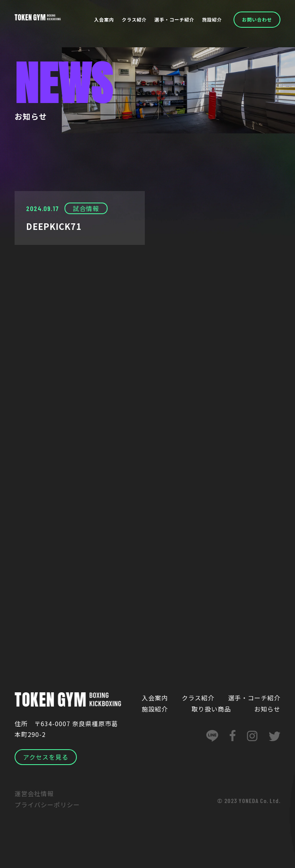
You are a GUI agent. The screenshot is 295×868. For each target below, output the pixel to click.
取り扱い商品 (211, 709)
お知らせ (267, 709)
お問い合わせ (257, 19)
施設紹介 (212, 19)
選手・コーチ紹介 (174, 19)
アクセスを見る (46, 758)
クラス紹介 (134, 19)
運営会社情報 (34, 794)
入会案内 (104, 19)
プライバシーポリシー (47, 805)
